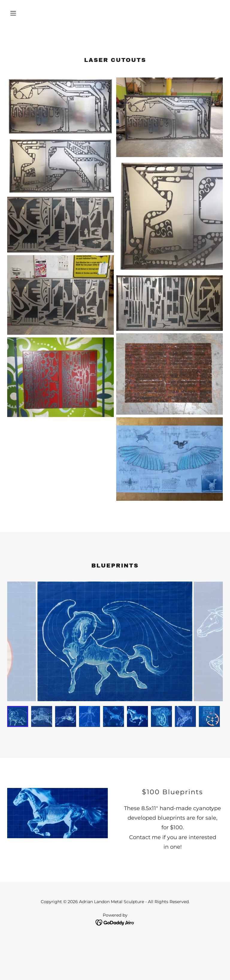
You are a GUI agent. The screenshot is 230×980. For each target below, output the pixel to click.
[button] (23, 13)
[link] (115, 922)
